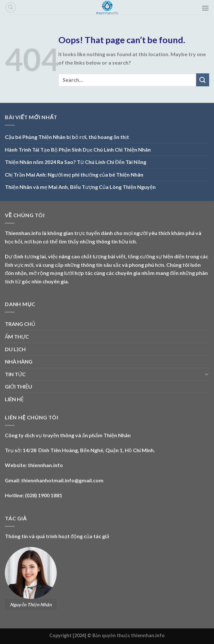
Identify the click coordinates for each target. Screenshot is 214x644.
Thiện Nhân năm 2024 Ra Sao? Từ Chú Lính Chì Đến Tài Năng (76, 162)
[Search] (11, 7)
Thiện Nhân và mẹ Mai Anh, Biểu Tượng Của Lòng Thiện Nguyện (80, 187)
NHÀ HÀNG (19, 361)
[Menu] (205, 8)
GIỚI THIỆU (18, 386)
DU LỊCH (15, 349)
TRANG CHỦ (20, 324)
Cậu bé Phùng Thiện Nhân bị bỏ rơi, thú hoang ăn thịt (67, 137)
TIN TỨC (15, 374)
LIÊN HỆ (14, 399)
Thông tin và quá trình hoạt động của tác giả (57, 536)
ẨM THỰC (17, 336)
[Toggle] (207, 374)
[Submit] (203, 80)
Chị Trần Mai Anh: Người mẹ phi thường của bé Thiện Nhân (74, 174)
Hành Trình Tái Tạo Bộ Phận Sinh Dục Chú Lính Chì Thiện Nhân (78, 149)
